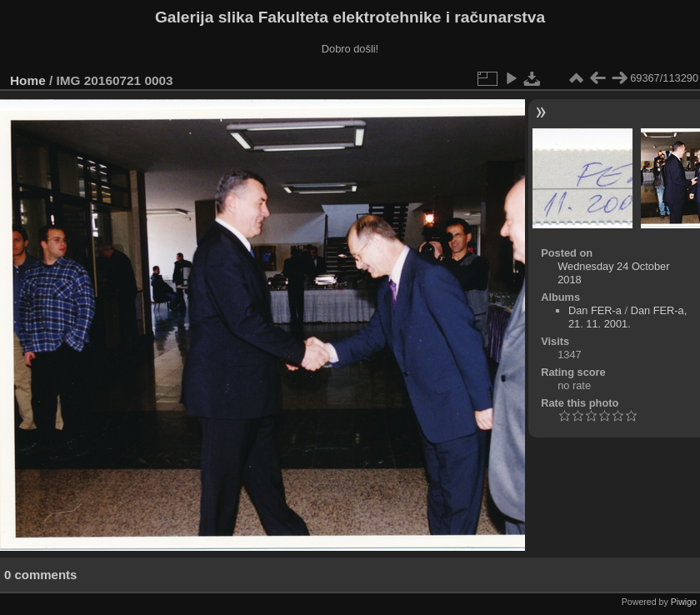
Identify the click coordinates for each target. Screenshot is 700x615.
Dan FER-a (595, 310)
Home (28, 80)
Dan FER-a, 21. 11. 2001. (627, 317)
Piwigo (684, 602)
